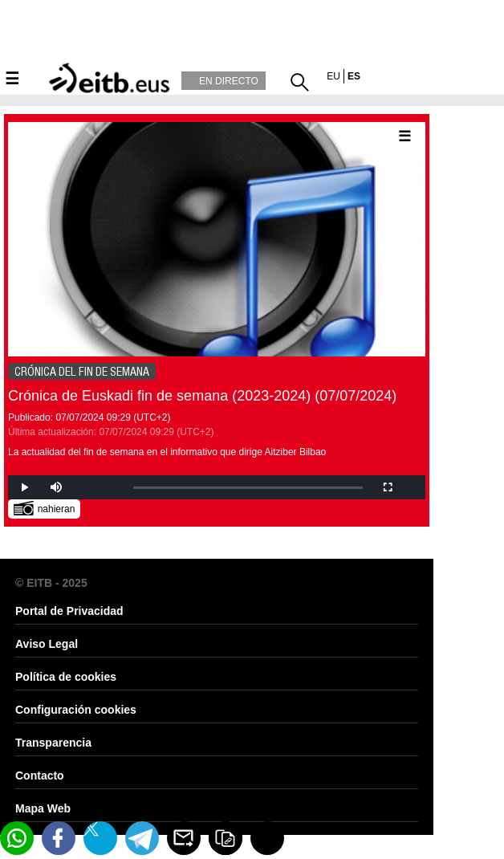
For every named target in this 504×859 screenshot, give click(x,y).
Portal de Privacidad (69, 611)
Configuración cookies (76, 710)
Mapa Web (43, 808)
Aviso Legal (47, 644)
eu (333, 76)
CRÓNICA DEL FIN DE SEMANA (82, 372)
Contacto (40, 776)
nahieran (45, 508)
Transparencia (53, 743)
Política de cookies (66, 677)
